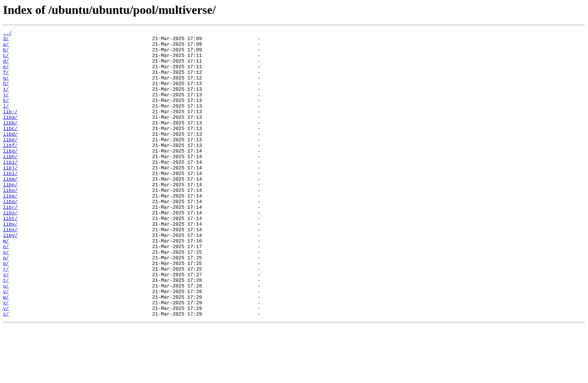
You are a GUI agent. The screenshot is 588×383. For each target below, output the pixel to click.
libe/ (10, 162)
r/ (6, 317)
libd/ (10, 155)
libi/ (10, 189)
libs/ (10, 250)
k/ (6, 115)
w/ (6, 351)
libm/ (10, 209)
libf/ (10, 169)
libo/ (10, 223)
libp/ (10, 229)
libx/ (10, 270)
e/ (6, 74)
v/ (6, 344)
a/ (6, 47)
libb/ (10, 142)
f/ (6, 81)
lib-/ (10, 128)
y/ (6, 364)
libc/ (10, 148)
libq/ (10, 236)
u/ (6, 337)
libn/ (10, 216)
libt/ (10, 256)
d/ (6, 67)
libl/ (10, 202)
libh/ (10, 182)
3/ (6, 40)
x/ (6, 358)
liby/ (10, 277)
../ (7, 34)
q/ (6, 310)
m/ (6, 283)
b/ (6, 54)
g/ (6, 88)
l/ (6, 121)
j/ (6, 108)
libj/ (10, 196)
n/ (6, 290)
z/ (6, 371)
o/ (6, 297)
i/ (6, 101)
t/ (6, 331)
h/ (6, 94)
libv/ (10, 263)
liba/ (10, 135)
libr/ (10, 243)
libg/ (10, 175)
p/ (6, 304)
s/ (6, 324)
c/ (6, 61)
